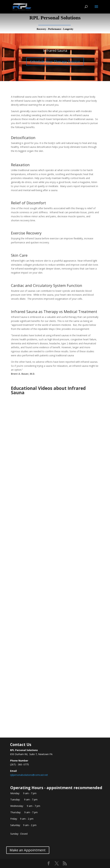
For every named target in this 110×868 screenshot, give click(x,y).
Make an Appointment (28, 850)
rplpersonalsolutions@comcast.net (29, 775)
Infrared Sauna (55, 50)
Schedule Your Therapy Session (55, 61)
